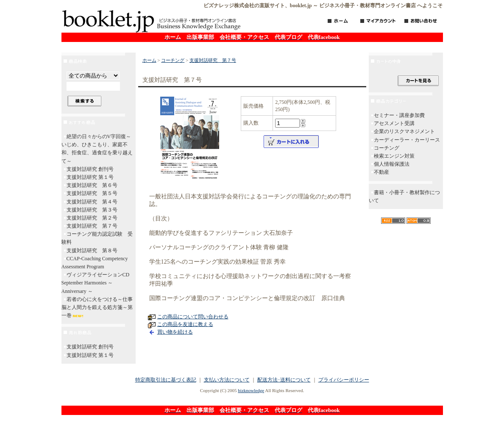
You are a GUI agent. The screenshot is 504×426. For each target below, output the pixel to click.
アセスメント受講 (394, 123)
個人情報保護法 (392, 164)
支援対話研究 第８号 (92, 251)
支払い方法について (227, 380)
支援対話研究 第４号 (92, 202)
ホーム (149, 60)
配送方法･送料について (284, 380)
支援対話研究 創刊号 (90, 169)
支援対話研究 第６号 (92, 185)
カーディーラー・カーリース (407, 140)
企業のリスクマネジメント (404, 131)
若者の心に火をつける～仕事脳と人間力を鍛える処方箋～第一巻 (97, 307)
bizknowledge (251, 390)
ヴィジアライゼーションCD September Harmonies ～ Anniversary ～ (98, 283)
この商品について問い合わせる (193, 317)
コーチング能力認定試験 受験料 (97, 238)
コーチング (173, 60)
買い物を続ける (175, 332)
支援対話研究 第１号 (90, 177)
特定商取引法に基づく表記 (166, 380)
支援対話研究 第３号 (92, 210)
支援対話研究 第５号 (92, 193)
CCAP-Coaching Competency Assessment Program (95, 263)
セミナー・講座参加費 (399, 115)
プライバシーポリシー (344, 380)
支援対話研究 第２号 (92, 218)
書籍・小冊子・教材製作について (404, 196)
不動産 (381, 172)
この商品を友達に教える (185, 324)
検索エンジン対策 (394, 156)
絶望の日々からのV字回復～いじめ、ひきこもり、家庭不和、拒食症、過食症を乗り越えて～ (97, 149)
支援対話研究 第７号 (92, 226)
